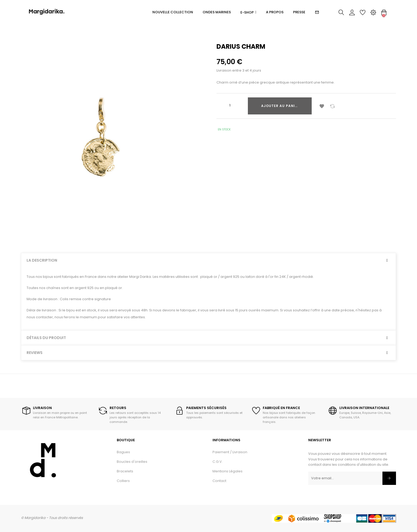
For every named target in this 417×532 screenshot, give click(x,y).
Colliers (123, 481)
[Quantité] (230, 105)
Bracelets (125, 471)
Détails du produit (46, 338)
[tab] (208, 260)
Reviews (35, 353)
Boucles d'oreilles (132, 462)
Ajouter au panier (280, 106)
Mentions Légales (228, 471)
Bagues (123, 452)
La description (42, 260)
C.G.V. (218, 462)
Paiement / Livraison (230, 452)
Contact (219, 481)
